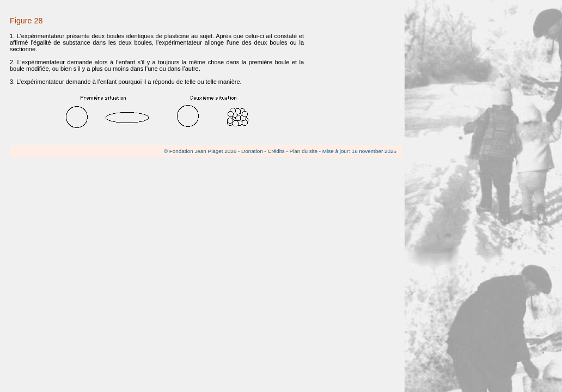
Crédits (276, 151)
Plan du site (303, 151)
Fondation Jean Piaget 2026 (203, 151)
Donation (252, 151)
